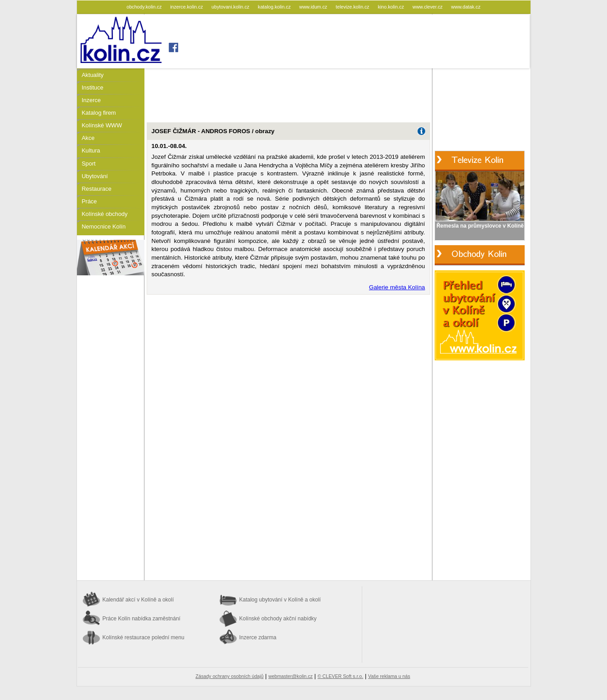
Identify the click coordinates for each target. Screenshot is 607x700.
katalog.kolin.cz (275, 7)
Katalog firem (99, 113)
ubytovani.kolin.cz (231, 7)
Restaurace (97, 189)
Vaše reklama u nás (389, 676)
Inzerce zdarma (258, 637)
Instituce (93, 87)
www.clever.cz (428, 7)
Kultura (91, 150)
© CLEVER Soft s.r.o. (340, 676)
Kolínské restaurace (144, 637)
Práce (90, 201)
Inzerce (91, 100)
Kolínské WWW (102, 125)
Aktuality (93, 75)
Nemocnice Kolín (104, 227)
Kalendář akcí (138, 600)
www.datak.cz (466, 7)
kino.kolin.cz (392, 7)
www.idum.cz (314, 7)
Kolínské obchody (105, 214)
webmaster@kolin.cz (290, 676)
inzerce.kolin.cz (187, 7)
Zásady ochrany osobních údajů (230, 676)
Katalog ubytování (280, 600)
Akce (88, 138)
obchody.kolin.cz (145, 7)
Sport (89, 164)
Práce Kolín (142, 619)
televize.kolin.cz (353, 7)
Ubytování (95, 176)
